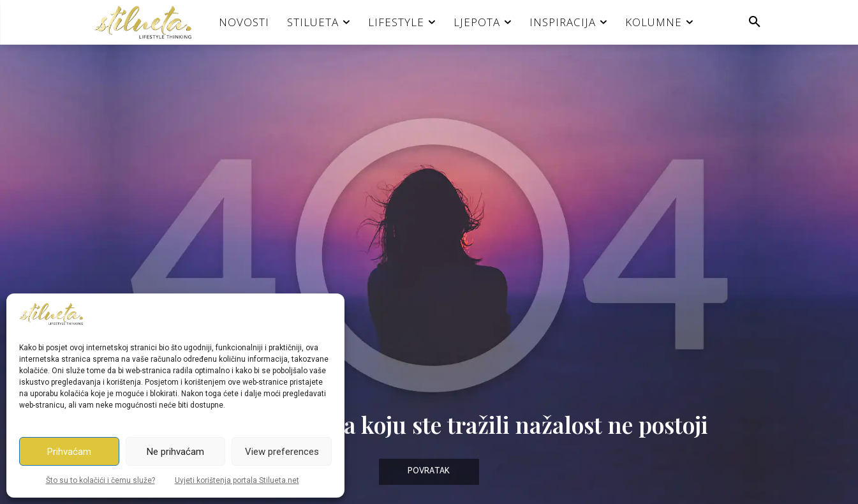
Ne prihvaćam (175, 452)
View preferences (282, 452)
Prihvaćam (69, 452)
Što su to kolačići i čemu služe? (100, 480)
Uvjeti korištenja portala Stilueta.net (237, 480)
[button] (755, 22)
